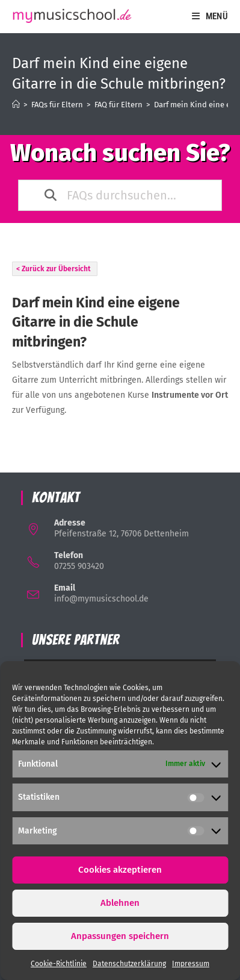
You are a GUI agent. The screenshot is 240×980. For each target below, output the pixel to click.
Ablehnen (120, 903)
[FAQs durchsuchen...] (122, 195)
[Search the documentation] (51, 195)
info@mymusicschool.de (101, 599)
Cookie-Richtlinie (59, 964)
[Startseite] (16, 105)
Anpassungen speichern (120, 936)
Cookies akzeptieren (120, 870)
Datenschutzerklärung (129, 964)
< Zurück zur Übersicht (54, 269)
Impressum (191, 964)
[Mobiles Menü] (210, 16)
